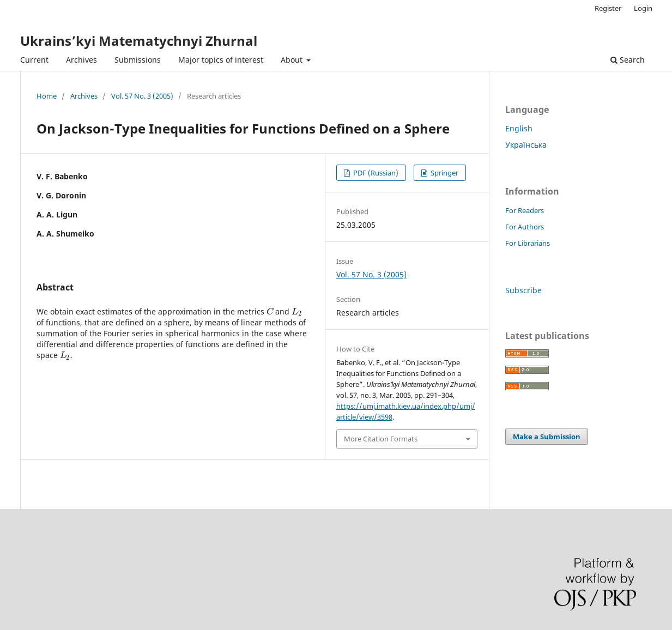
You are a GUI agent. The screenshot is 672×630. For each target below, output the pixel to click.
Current (34, 60)
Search (628, 60)
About (293, 60)
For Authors (525, 227)
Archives (81, 60)
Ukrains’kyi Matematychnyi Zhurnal (139, 41)
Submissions (138, 60)
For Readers (525, 210)
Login (643, 8)
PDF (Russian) (375, 173)
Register (608, 8)
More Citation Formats (381, 439)
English (519, 128)
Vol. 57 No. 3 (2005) (142, 96)
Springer (444, 173)
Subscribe (523, 290)
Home (47, 96)
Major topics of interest (221, 60)
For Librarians (528, 243)
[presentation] (270, 311)
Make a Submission (547, 437)
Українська (526, 145)
